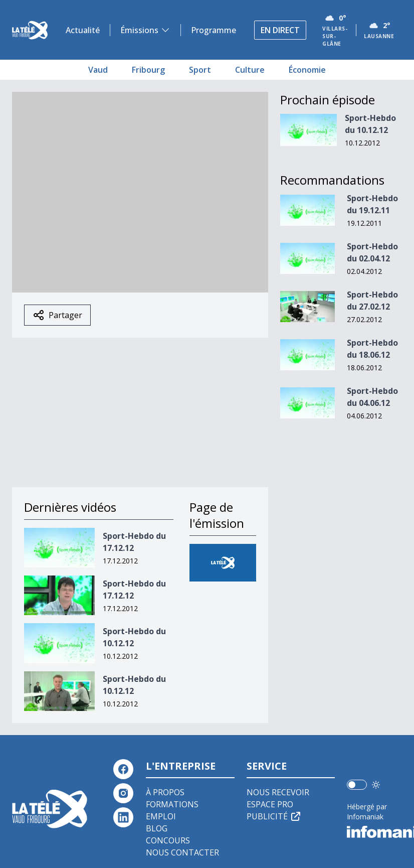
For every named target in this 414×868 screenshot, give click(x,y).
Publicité (274, 816)
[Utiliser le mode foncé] (376, 785)
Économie (307, 70)
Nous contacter (182, 852)
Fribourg (148, 70)
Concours (168, 840)
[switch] (357, 785)
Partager (57, 315)
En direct (280, 30)
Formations (172, 804)
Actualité (83, 30)
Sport (200, 70)
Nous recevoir (278, 792)
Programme (214, 30)
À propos (165, 792)
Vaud (98, 70)
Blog (157, 828)
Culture (250, 70)
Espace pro (270, 804)
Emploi (161, 816)
